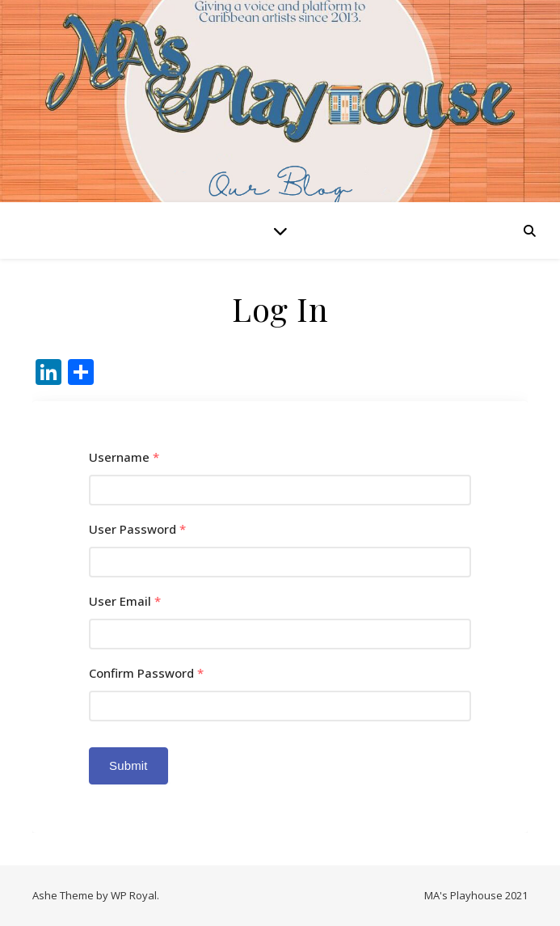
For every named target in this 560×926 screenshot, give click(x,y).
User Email (125, 601)
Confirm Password (146, 673)
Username (124, 457)
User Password (137, 529)
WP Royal (134, 895)
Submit (128, 765)
